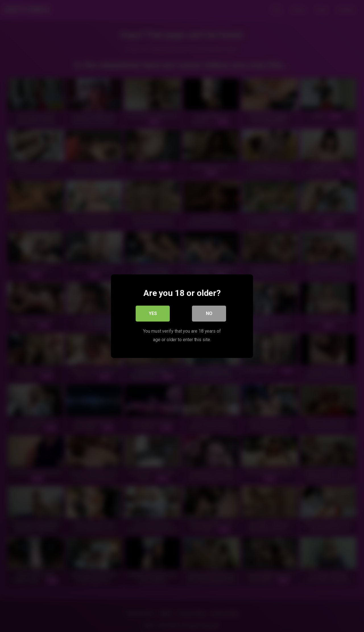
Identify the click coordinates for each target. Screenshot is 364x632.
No (209, 313)
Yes (153, 313)
